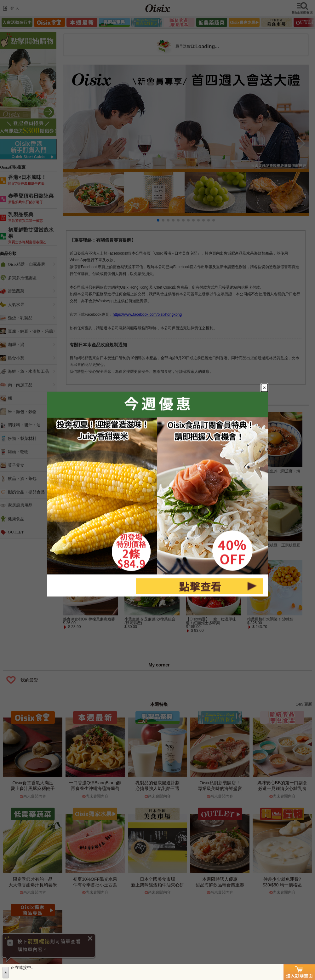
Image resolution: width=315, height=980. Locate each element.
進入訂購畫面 (299, 972)
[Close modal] (264, 388)
